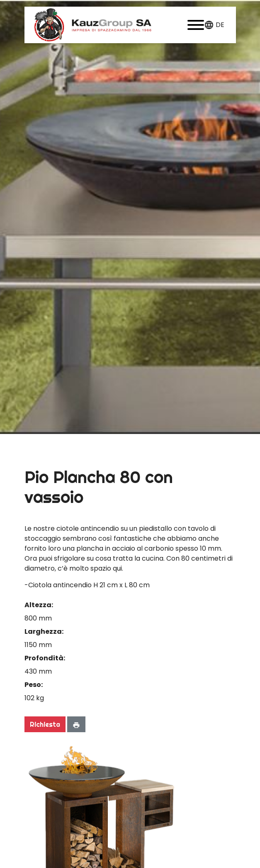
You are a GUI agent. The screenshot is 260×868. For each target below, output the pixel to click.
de (220, 25)
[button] (196, 25)
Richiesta (45, 724)
